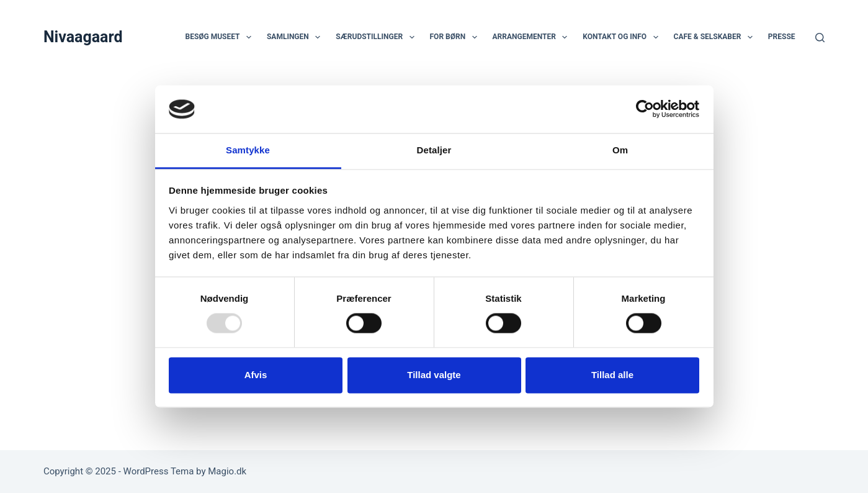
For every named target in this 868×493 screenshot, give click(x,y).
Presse (782, 37)
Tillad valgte (434, 375)
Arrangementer (533, 37)
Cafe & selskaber (716, 37)
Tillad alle (612, 375)
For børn (456, 37)
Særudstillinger (377, 37)
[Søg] (820, 38)
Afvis (256, 375)
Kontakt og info (623, 37)
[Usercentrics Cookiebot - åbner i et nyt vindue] (645, 109)
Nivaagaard (83, 37)
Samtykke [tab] (248, 150)
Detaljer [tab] (434, 150)
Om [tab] (620, 150)
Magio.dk (227, 471)
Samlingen (296, 37)
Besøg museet (220, 37)
